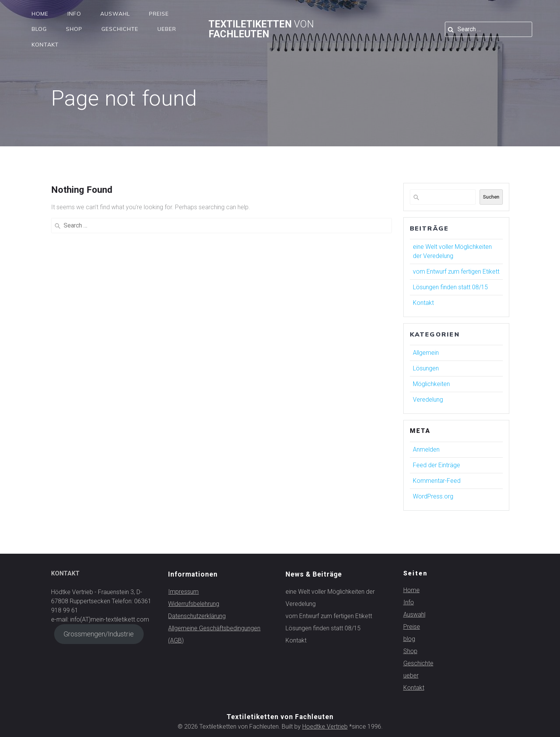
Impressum (183, 592)
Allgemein (426, 353)
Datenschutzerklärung (197, 616)
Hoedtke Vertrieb (325, 727)
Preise (159, 14)
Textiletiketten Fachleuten (261, 29)
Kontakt (45, 45)
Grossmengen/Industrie (99, 634)
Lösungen (426, 368)
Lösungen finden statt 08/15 (450, 287)
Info (74, 14)
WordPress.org (433, 496)
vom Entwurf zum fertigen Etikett (456, 272)
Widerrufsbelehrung (194, 604)
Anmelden (426, 449)
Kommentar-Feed (437, 481)
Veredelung (428, 400)
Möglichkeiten (431, 384)
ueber (167, 29)
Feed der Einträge (436, 465)
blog (39, 29)
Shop (74, 29)
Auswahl (115, 14)
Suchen (491, 197)
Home (40, 14)
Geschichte (120, 29)
